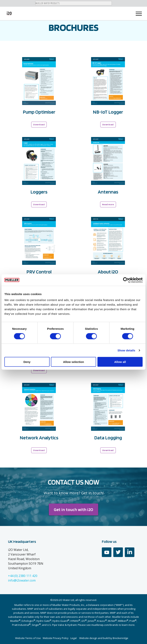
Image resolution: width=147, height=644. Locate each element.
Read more (108, 204)
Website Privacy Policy (56, 638)
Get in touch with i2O (73, 509)
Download (39, 124)
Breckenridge (120, 638)
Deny (27, 362)
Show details (126, 350)
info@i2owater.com (22, 580)
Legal (73, 638)
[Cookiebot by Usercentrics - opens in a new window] (126, 280)
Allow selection (73, 362)
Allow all (120, 362)
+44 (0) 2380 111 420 (23, 576)
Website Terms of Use (28, 638)
